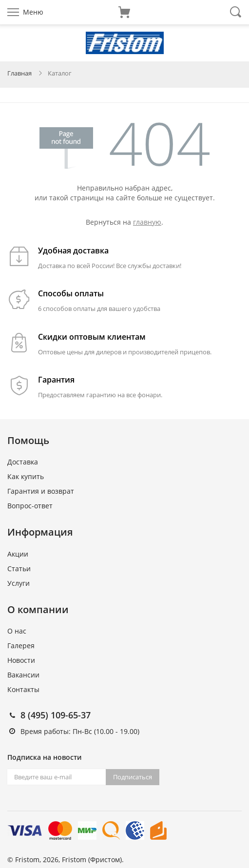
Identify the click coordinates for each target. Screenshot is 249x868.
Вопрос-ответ (30, 506)
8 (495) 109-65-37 (56, 715)
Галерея (21, 646)
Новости (21, 660)
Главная (19, 73)
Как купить (26, 476)
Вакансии (23, 675)
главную (147, 222)
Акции (18, 554)
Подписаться (133, 777)
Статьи (19, 569)
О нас (17, 631)
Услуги (19, 583)
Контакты (23, 689)
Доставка (23, 462)
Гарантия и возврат (41, 491)
